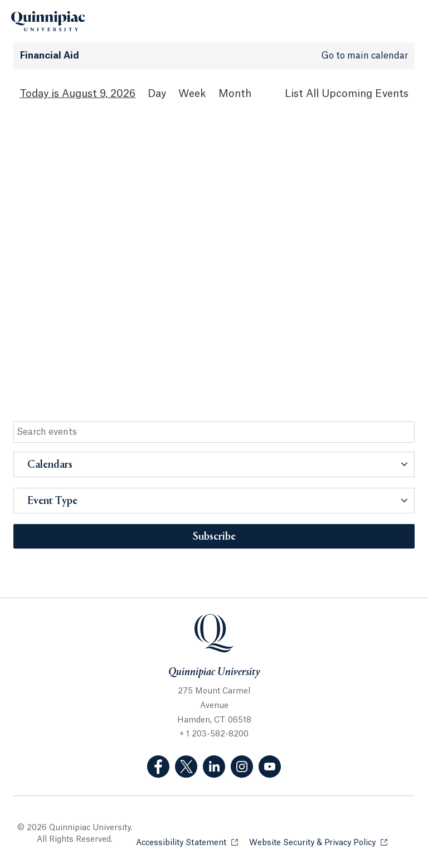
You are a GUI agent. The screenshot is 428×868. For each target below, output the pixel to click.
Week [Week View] (192, 94)
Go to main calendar (365, 56)
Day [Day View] (157, 94)
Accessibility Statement (187, 842)
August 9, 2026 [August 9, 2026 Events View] (99, 94)
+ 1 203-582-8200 (214, 734)
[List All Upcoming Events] (347, 94)
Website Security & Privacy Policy (318, 842)
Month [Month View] (235, 94)
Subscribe (214, 537)
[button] (214, 464)
